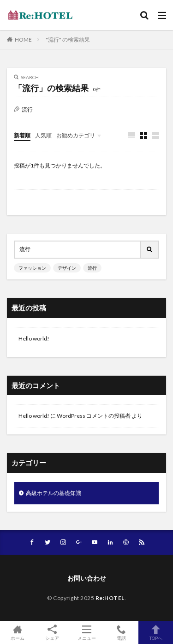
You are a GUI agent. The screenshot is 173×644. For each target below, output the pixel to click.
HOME (23, 40)
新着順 (22, 135)
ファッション (32, 268)
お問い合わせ (87, 578)
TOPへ (156, 632)
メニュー (86, 632)
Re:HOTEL (110, 598)
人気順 (43, 135)
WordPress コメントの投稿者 (94, 416)
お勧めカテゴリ (76, 135)
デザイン (67, 268)
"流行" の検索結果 (68, 40)
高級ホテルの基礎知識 (54, 493)
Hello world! (34, 338)
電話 (121, 632)
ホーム (17, 632)
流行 (92, 268)
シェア (52, 633)
